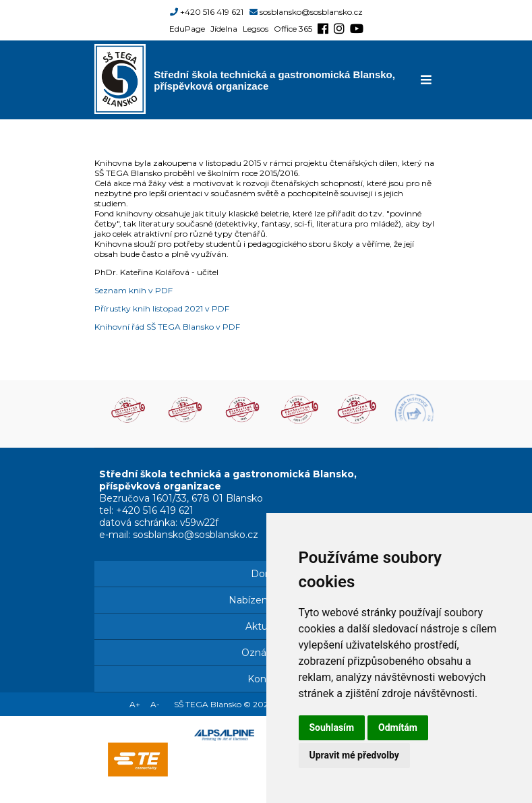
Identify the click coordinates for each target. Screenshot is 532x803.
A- (155, 704)
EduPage (187, 29)
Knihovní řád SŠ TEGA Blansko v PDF (167, 327)
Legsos (256, 29)
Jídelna (224, 29)
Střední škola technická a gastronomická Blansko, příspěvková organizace (274, 80)
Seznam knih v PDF (134, 290)
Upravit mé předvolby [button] (354, 755)
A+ (135, 704)
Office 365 (293, 29)
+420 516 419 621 (212, 12)
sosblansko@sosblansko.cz (311, 12)
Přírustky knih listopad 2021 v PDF (162, 308)
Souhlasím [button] (332, 727)
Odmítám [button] (398, 727)
